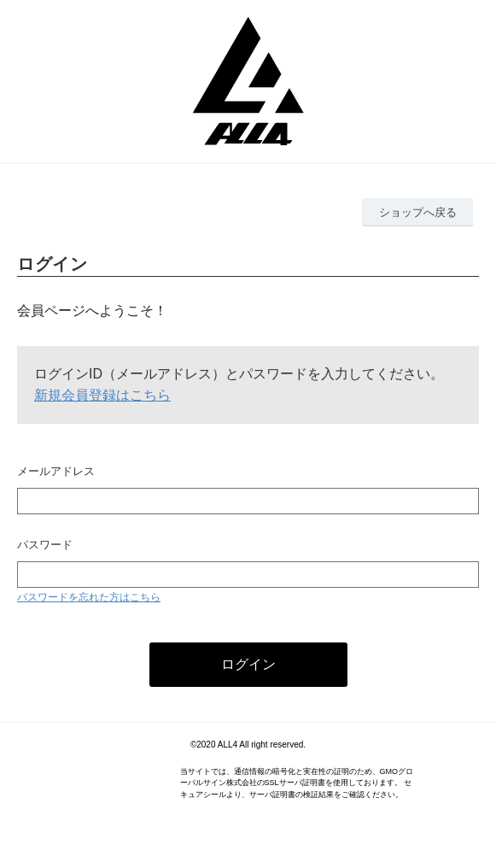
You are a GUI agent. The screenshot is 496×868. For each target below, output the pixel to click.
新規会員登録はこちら (102, 395)
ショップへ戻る (418, 212)
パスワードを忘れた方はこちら (89, 597)
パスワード (45, 545)
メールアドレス (56, 471)
